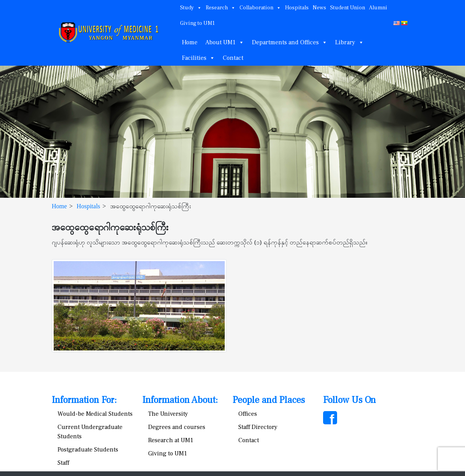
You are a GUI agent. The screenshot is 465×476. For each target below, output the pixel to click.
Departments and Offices (290, 42)
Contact (233, 58)
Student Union (348, 8)
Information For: (84, 400)
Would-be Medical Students (95, 414)
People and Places (269, 400)
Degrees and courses (177, 427)
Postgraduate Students (88, 450)
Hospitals (297, 8)
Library (350, 42)
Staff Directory (258, 427)
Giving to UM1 (197, 23)
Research (221, 8)
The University (168, 414)
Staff (63, 463)
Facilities (198, 58)
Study (191, 8)
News (319, 8)
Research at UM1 (171, 440)
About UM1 (225, 42)
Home (190, 42)
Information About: (180, 400)
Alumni (378, 8)
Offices (248, 414)
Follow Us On (350, 400)
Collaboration (260, 8)
